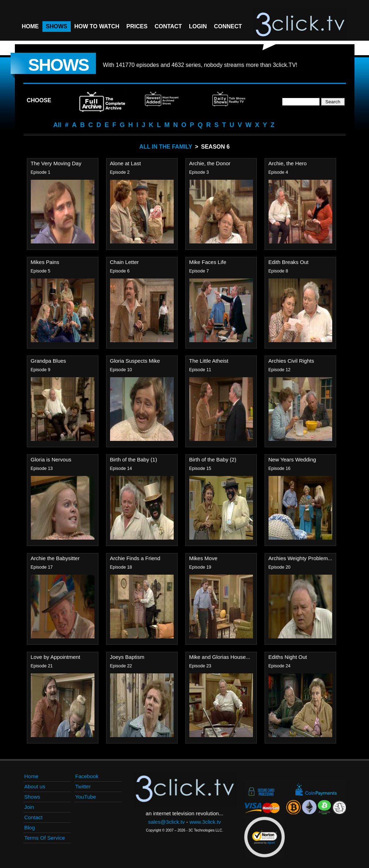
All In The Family (166, 147)
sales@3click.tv (166, 822)
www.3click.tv (205, 822)
